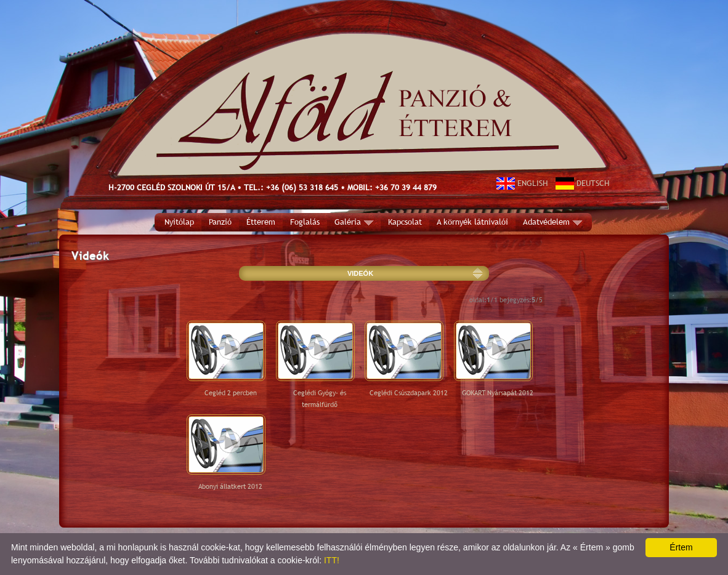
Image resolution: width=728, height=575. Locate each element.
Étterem (261, 222)
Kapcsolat (405, 222)
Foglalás (305, 222)
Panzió (220, 222)
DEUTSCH (583, 183)
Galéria (354, 222)
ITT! (332, 560)
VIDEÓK (360, 273)
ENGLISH (522, 183)
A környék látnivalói (472, 222)
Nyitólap (179, 222)
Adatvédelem (552, 222)
